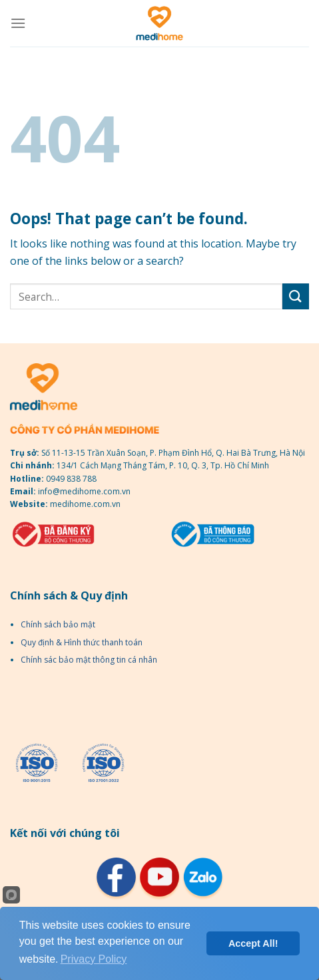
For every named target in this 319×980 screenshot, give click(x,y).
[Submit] (296, 296)
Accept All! (253, 943)
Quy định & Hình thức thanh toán (82, 642)
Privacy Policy (94, 959)
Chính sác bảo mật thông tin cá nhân (89, 660)
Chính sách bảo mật (58, 624)
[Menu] (18, 23)
